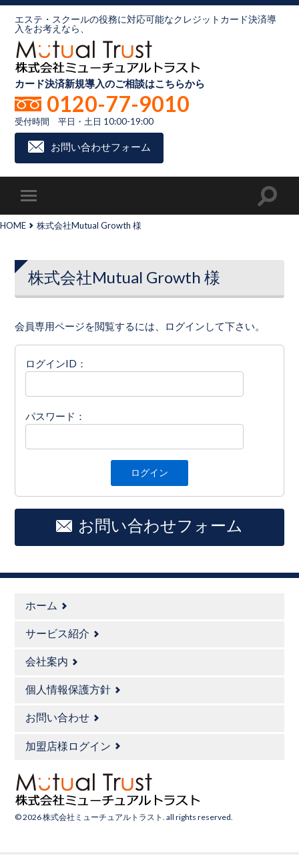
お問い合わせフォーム (101, 147)
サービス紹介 (57, 633)
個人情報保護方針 (68, 689)
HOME (13, 225)
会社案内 (47, 661)
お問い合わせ (57, 717)
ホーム (41, 605)
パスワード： (55, 416)
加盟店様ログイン (68, 746)
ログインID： (56, 363)
